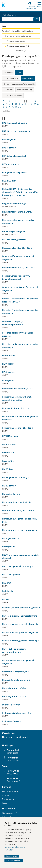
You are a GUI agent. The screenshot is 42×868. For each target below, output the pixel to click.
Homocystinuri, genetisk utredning (19, 530)
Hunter (6, 599)
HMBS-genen (8, 486)
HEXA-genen (8, 372)
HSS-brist (7, 583)
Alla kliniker (8, 73)
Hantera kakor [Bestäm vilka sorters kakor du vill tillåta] (12, 856)
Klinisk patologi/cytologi (13, 95)
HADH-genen (8, 148)
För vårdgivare (8, 799)
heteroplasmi (9, 356)
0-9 (19, 107)
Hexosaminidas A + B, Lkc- (15, 408)
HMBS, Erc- (8, 469)
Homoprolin (8, 547)
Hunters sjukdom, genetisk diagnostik (20, 608)
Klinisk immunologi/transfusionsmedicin (19, 84)
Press (4, 803)
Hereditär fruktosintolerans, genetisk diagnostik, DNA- (20, 300)
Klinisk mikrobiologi (25, 90)
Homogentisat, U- (11, 538)
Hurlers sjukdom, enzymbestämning (20, 616)
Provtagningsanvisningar (16, 41)
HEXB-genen (8, 380)
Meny (39, 6)
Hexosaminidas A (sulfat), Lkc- (17, 389)
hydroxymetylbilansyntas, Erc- (17, 713)
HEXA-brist (7, 364)
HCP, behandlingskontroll (14, 156)
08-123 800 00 (12, 753)
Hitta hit (6, 795)
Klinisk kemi (8, 90)
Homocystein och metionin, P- (17, 502)
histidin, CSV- (8, 444)
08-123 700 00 (12, 774)
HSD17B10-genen (10, 575)
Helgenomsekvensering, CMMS (17, 212)
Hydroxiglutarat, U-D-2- (13, 688)
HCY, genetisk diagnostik (14, 172)
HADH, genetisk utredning (15, 123)
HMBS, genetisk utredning (15, 477)
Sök (36, 19)
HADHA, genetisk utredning (15, 131)
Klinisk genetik (28, 78)
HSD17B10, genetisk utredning (17, 566)
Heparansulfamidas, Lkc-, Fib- (16, 248)
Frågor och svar (9, 817)
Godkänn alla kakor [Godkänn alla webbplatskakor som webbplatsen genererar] (14, 860)
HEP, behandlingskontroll (14, 240)
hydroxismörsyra (10, 705)
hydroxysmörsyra (11, 721)
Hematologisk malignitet (14, 231)
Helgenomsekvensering (13, 203)
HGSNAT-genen (9, 436)
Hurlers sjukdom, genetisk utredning (20, 641)
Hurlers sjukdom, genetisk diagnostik (20, 624)
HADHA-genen (9, 139)
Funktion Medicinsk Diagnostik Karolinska (18, 31)
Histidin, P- (7, 453)
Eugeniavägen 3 (13, 781)
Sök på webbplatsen (12, 15)
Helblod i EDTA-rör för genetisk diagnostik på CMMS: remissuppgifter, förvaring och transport (20, 192)
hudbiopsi (7, 591)
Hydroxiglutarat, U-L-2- (13, 696)
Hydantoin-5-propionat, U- (15, 672)
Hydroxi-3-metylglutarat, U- (15, 680)
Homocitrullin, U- (10, 494)
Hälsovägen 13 (13, 760)
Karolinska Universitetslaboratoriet (18, 36)
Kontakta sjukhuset (10, 792)
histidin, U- (7, 461)
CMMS (19, 73)
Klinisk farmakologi (11, 78)
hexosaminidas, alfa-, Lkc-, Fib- (17, 428)
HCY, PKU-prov (9, 181)
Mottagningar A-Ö (10, 813)
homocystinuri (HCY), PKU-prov (17, 510)
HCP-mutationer (10, 164)
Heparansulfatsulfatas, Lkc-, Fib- (18, 268)
